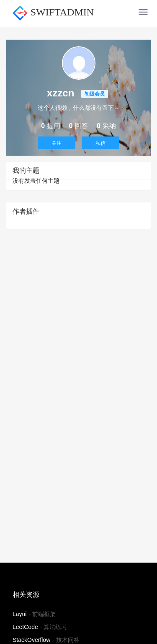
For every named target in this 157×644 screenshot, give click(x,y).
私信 (100, 143)
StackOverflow (31, 640)
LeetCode (25, 627)
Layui (19, 614)
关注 (57, 143)
